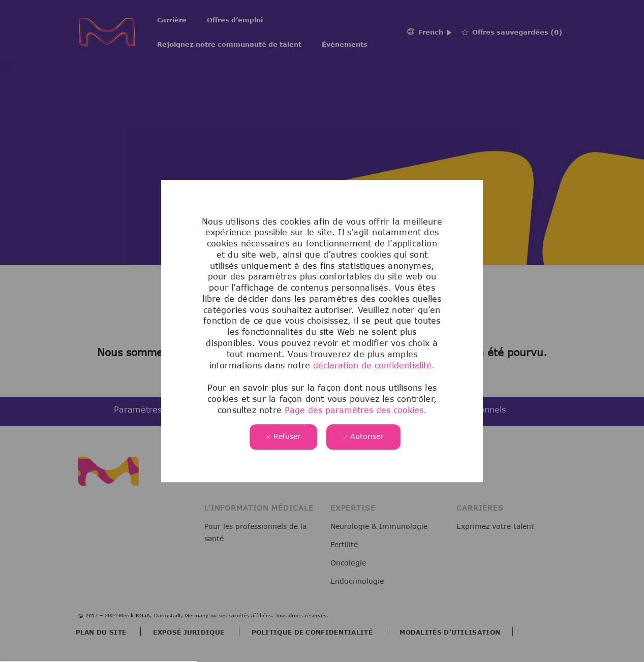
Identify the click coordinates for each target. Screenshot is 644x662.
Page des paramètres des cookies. (354, 410)
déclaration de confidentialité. (374, 365)
